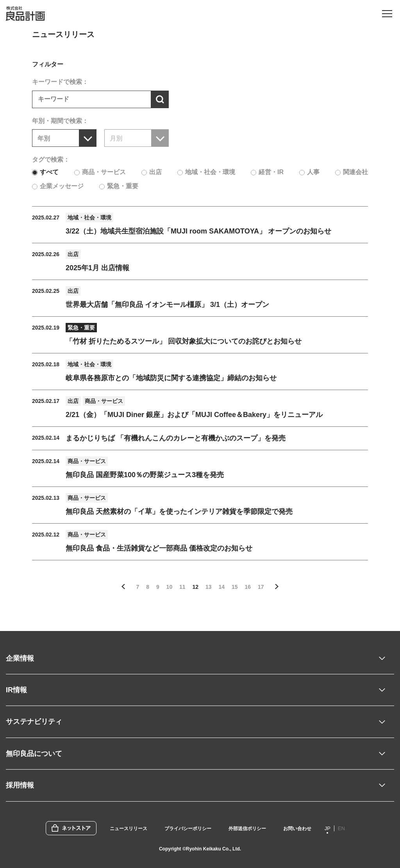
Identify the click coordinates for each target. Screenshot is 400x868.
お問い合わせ (297, 829)
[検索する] (160, 99)
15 (235, 587)
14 (221, 587)
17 (261, 587)
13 (209, 587)
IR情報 (16, 690)
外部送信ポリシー (247, 829)
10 (170, 587)
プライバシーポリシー (188, 829)
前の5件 (123, 587)
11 (182, 587)
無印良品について (34, 754)
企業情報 (20, 658)
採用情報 (20, 785)
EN (341, 828)
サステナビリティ (34, 722)
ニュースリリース (129, 829)
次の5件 (277, 587)
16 (248, 587)
